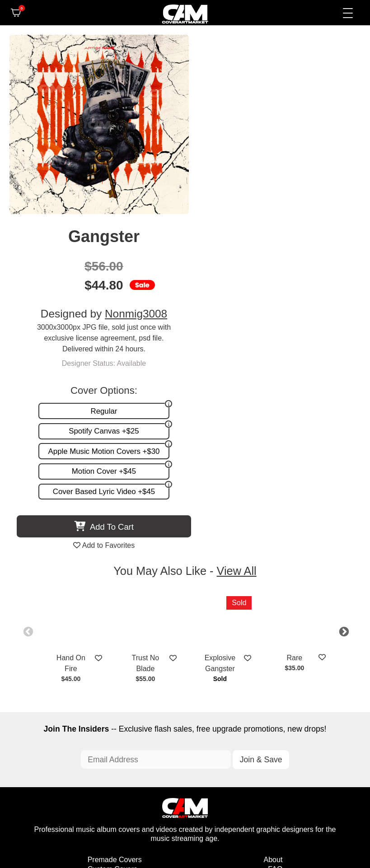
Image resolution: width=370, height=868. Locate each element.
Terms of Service (214, 822)
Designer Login (154, 822)
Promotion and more (120, 699)
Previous (30, 442)
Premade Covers (115, 670)
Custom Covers (112, 680)
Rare (297, 469)
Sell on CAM (262, 699)
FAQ (275, 680)
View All (237, 382)
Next (340, 442)
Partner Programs (254, 708)
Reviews (269, 689)
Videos (99, 708)
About (273, 670)
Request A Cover (115, 689)
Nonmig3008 (307, 129)
